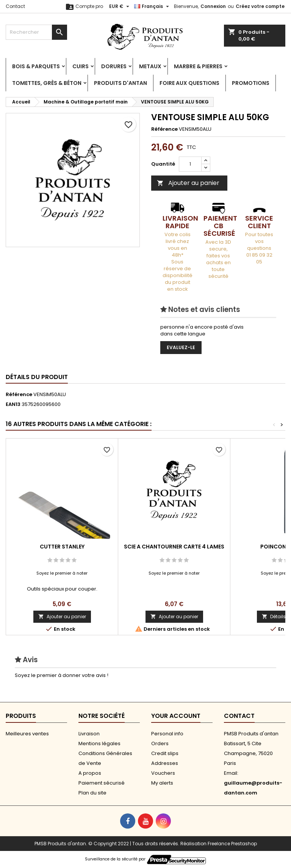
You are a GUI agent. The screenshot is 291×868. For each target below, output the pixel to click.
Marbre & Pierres (198, 66)
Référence (164, 129)
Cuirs (81, 66)
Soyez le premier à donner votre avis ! (62, 675)
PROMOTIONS (251, 83)
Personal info (167, 734)
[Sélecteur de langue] (153, 6)
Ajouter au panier (188, 183)
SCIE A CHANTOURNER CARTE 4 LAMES (174, 547)
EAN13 (13, 404)
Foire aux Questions (189, 83)
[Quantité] (190, 164)
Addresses (165, 763)
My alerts (162, 783)
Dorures (114, 66)
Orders (160, 743)
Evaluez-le (181, 347)
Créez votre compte (260, 6)
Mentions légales (99, 743)
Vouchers (163, 773)
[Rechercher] (36, 32)
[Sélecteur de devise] (120, 6)
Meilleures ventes (27, 734)
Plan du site (92, 793)
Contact (15, 6)
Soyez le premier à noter (62, 573)
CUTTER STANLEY (62, 547)
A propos (90, 773)
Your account (176, 716)
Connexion (213, 6)
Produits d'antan (120, 83)
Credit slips (165, 753)
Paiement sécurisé (102, 783)
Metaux (150, 66)
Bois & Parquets (36, 66)
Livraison (89, 734)
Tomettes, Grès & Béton (47, 83)
